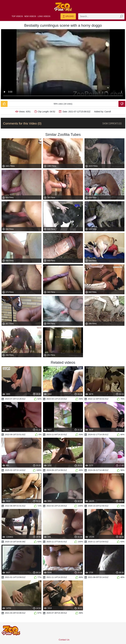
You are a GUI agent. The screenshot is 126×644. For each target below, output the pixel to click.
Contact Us (64, 640)
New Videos (30, 16)
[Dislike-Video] (122, 104)
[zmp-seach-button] (121, 16)
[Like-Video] (4, 104)
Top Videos (17, 16)
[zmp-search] (101, 16)
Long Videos (44, 16)
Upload (68, 17)
